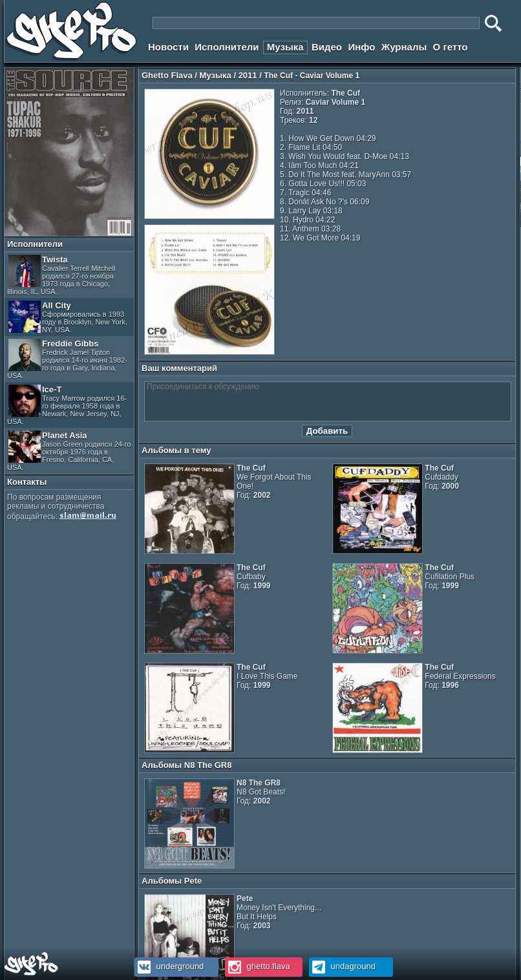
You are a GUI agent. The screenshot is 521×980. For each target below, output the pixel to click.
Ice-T (67, 405)
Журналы (404, 47)
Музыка (285, 47)
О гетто (451, 47)
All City (68, 317)
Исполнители (227, 47)
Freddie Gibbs (67, 359)
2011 (248, 75)
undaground (342, 966)
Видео (327, 47)
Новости (168, 47)
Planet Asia (69, 451)
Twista (61, 275)
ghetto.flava (258, 966)
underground (169, 966)
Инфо (361, 47)
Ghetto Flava (167, 75)
